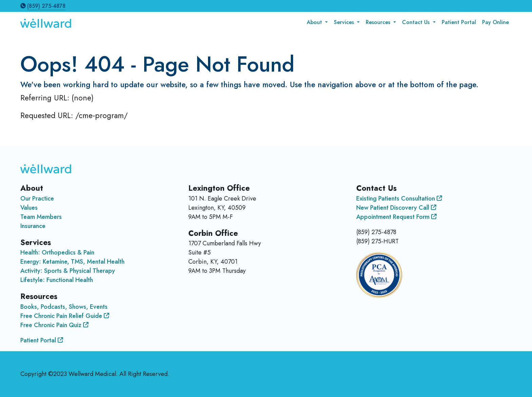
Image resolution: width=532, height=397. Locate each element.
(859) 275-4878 (46, 6)
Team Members (41, 217)
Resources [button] (379, 22)
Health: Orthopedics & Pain (57, 252)
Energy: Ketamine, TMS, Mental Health (72, 262)
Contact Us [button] (417, 22)
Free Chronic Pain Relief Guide (65, 316)
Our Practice (37, 198)
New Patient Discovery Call (396, 208)
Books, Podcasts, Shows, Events (64, 307)
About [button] (315, 22)
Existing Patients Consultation (399, 198)
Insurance (33, 226)
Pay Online (496, 22)
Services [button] (345, 22)
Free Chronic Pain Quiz (54, 325)
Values (29, 208)
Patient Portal (459, 22)
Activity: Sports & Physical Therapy (68, 271)
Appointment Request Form (396, 217)
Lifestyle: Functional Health (57, 280)
